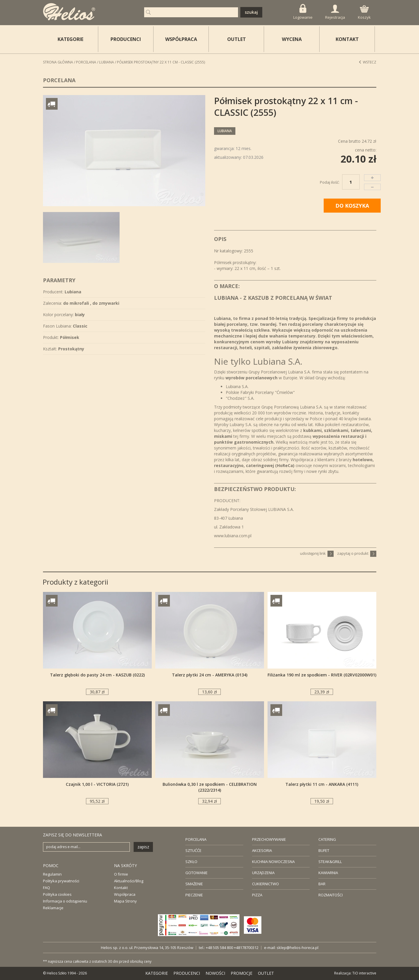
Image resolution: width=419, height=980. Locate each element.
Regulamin (52, 874)
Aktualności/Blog (129, 881)
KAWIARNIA (328, 873)
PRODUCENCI (126, 39)
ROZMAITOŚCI (331, 895)
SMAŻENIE (194, 884)
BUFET (324, 850)
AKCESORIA (262, 850)
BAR (322, 884)
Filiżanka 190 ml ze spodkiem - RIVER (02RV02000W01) (322, 675)
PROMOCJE (242, 973)
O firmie (121, 874)
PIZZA (257, 895)
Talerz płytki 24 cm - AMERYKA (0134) (210, 675)
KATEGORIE (157, 973)
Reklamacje (53, 908)
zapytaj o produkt (357, 553)
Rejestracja (335, 12)
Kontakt (121, 888)
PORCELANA (196, 839)
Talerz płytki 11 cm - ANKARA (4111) (322, 784)
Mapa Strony (125, 901)
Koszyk (364, 13)
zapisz (143, 847)
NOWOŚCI (215, 973)
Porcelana (86, 62)
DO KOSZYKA (352, 206)
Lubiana (107, 62)
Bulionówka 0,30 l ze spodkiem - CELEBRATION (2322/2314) (210, 787)
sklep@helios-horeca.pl (298, 948)
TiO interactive (364, 973)
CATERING (327, 839)
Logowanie (303, 12)
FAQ (46, 888)
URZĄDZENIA (263, 873)
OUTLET (237, 39)
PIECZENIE (194, 895)
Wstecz (367, 62)
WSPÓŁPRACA (181, 39)
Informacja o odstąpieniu (65, 901)
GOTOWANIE (196, 873)
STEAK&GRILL (330, 862)
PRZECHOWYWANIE (269, 839)
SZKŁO (191, 862)
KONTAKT (347, 39)
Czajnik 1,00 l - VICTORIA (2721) (97, 784)
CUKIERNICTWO (265, 884)
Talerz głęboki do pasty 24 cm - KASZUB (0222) (97, 675)
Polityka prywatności (61, 881)
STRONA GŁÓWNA (58, 62)
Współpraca (125, 894)
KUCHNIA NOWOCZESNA (273, 862)
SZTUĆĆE (193, 850)
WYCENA (292, 39)
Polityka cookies (57, 894)
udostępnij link (317, 553)
